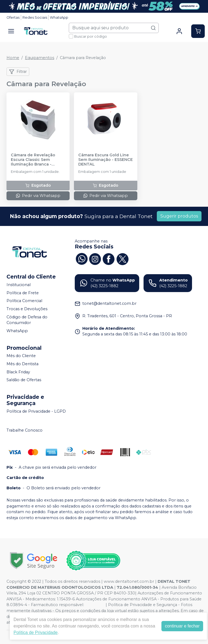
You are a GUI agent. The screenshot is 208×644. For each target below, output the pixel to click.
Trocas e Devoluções (27, 309)
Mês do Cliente (21, 356)
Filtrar (18, 72)
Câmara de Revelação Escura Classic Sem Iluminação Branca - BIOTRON (33, 160)
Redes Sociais (35, 17)
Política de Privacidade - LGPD (36, 411)
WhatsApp (59, 17)
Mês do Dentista (22, 364)
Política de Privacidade (36, 632)
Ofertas (13, 17)
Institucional (19, 285)
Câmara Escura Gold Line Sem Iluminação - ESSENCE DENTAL (105, 160)
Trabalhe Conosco (25, 430)
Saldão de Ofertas (24, 380)
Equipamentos (40, 58)
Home (13, 58)
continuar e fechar (182, 626)
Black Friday (18, 372)
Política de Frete (23, 293)
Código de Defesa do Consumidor (27, 320)
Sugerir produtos (179, 216)
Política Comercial (24, 301)
